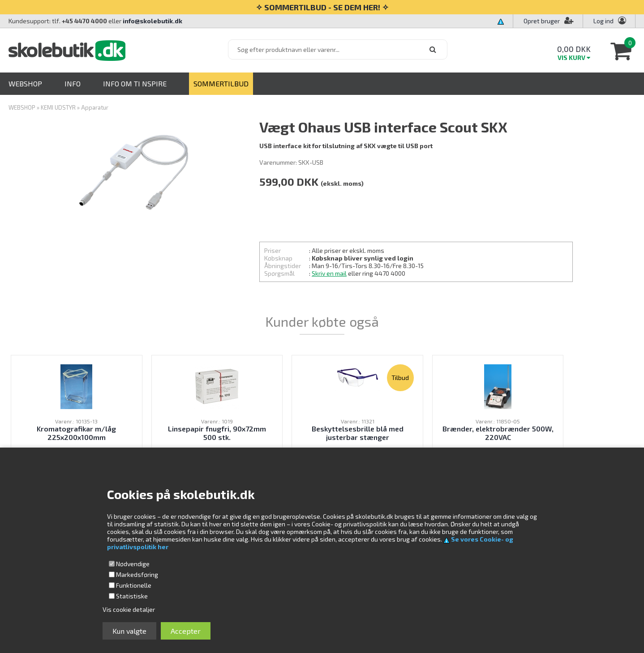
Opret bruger (549, 21)
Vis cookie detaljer (129, 609)
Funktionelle (134, 585)
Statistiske (132, 596)
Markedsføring (137, 574)
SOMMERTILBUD (221, 83)
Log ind (603, 21)
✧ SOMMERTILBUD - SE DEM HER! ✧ (322, 7)
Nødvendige (133, 564)
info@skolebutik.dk (152, 21)
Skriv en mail (329, 273)
